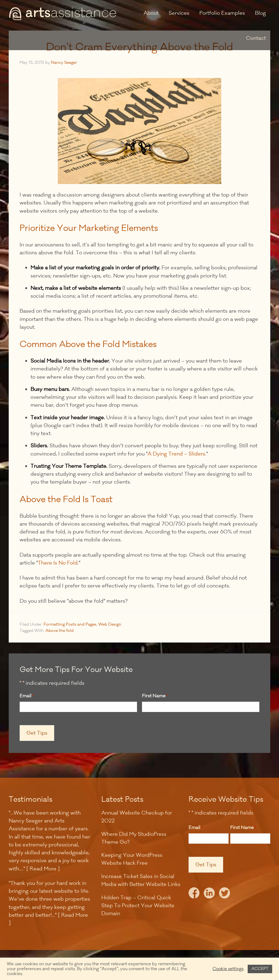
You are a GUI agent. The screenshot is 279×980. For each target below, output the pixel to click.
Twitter (225, 894)
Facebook (194, 894)
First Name (155, 696)
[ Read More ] (43, 869)
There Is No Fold (58, 563)
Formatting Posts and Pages (70, 624)
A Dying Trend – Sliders (176, 454)
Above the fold (60, 631)
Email (27, 696)
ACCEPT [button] (260, 969)
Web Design (110, 624)
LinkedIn (209, 894)
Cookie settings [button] (228, 969)
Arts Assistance (63, 14)
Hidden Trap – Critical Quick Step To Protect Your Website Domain (138, 906)
